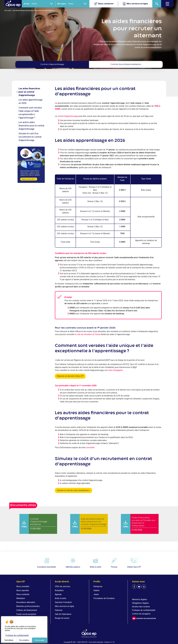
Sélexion (59, 610)
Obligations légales (140, 603)
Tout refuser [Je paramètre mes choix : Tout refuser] (9, 640)
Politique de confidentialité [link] (17, 635)
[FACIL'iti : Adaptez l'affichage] (144, 618)
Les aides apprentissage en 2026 (31, 101)
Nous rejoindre (23, 590)
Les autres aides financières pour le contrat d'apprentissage (31, 126)
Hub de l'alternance (63, 614)
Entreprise (98, 586)
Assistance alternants (26, 602)
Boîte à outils (61, 598)
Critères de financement (27, 610)
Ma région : (62, 4)
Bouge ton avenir (62, 618)
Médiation (21, 598)
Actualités (59, 590)
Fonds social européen (26, 614)
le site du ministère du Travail (88, 334)
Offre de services (63, 586)
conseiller (90, 447)
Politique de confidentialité (144, 610)
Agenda (58, 594)
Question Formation (63, 602)
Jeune (96, 594)
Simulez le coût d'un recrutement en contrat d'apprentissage (30, 137)
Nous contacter (23, 594)
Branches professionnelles (28, 606)
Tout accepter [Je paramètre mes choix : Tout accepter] (39, 640)
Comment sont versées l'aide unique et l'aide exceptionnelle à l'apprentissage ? (30, 113)
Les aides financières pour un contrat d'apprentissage (29, 92)
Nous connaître (23, 586)
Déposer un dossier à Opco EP (70, 376)
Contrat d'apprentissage (52, 64)
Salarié (96, 590)
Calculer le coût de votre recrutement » (73, 490)
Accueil (8, 11)
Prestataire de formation (104, 598)
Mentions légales (140, 599)
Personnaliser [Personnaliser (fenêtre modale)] (24, 640)
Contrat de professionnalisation (126, 64)
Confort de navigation (141, 614)
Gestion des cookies (141, 607)
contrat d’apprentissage (68, 116)
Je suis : (27, 4)
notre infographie (115, 370)
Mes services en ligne (65, 606)
